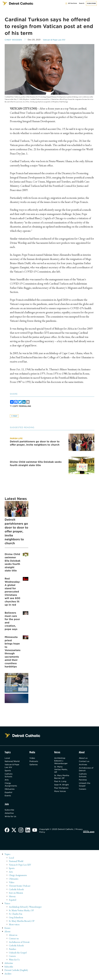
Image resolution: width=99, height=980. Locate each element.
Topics (7, 856)
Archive (8, 976)
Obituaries (10, 791)
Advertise (9, 815)
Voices (7, 906)
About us (83, 758)
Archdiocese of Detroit (86, 770)
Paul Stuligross (61, 789)
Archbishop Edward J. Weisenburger (61, 761)
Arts (7, 781)
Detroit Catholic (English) (17, 972)
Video (32, 758)
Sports (8, 771)
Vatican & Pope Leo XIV (56, 40)
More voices (14, 927)
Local (7, 758)
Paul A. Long (60, 783)
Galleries (34, 765)
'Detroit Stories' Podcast (20, 888)
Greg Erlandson (16, 920)
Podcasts (34, 762)
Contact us (84, 762)
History (12, 899)
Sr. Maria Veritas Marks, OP (61, 770)
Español (9, 794)
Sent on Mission (16, 895)
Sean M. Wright (62, 786)
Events (8, 797)
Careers (83, 791)
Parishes (83, 781)
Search (82, 3)
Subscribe (91, 3)
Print (14, 416)
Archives (83, 765)
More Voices (60, 793)
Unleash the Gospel (85, 786)
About (8, 934)
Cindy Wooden (14, 40)
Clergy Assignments (11, 786)
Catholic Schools (9, 776)
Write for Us (11, 819)
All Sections (71, 3)
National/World (12, 762)
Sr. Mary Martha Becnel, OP (62, 778)
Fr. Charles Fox (16, 916)
